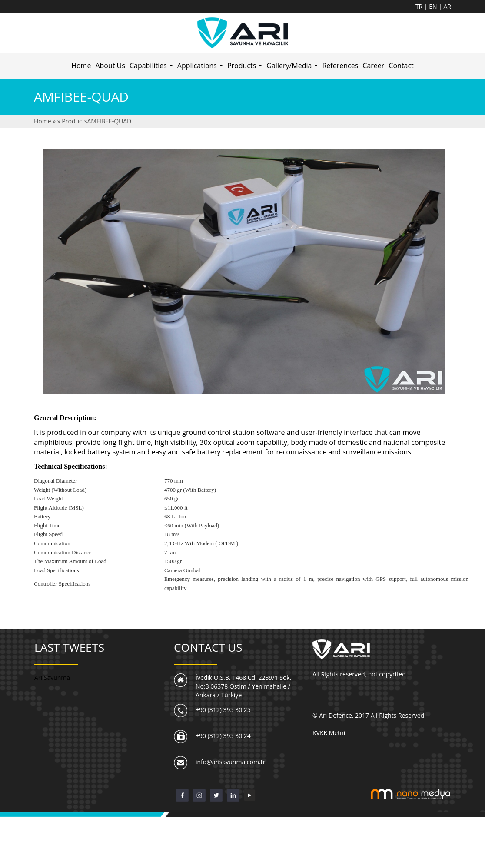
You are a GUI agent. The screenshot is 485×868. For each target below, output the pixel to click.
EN (434, 6)
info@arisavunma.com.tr (230, 762)
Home (81, 66)
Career (373, 66)
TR (420, 6)
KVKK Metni (329, 733)
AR (448, 6)
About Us (110, 66)
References (340, 66)
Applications (201, 68)
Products (246, 68)
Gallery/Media (293, 68)
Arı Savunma (52, 678)
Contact (401, 66)
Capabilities (152, 68)
